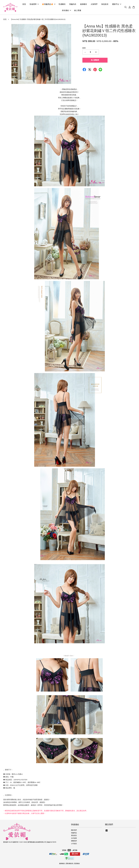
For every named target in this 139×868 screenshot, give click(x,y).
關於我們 (74, 830)
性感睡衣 (62, 4)
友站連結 (66, 10)
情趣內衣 (73, 4)
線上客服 (78, 10)
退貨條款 (77, 863)
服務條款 (62, 863)
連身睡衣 (84, 4)
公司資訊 (74, 844)
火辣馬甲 (94, 4)
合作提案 (74, 838)
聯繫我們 (74, 841)
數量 (84, 48)
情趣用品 (74, 833)
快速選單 (34, 4)
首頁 (24, 4)
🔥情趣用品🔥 (49, 4)
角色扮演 (105, 4)
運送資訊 (74, 835)
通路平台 (117, 4)
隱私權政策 (70, 863)
